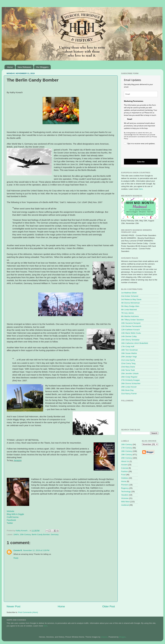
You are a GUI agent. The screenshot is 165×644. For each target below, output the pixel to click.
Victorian (125, 498)
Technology (126, 491)
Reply (16, 558)
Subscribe (141, 162)
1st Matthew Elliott (129, 293)
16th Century (127, 444)
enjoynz (104, 637)
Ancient (124, 465)
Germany (55, 534)
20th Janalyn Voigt (129, 357)
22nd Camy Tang (128, 363)
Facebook (11, 520)
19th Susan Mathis (129, 353)
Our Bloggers (42, 67)
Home (10, 67)
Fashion (125, 471)
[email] (141, 94)
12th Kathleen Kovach (130, 330)
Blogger (122, 637)
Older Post (109, 606)
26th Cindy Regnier (129, 377)
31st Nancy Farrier (129, 394)
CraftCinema (13, 517)
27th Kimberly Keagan (130, 380)
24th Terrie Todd (128, 370)
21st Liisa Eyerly (128, 360)
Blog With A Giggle (15, 514)
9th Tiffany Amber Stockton (132, 320)
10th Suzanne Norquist (131, 323)
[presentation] (139, 152)
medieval (125, 505)
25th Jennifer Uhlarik (130, 373)
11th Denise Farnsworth (131, 326)
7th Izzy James (127, 313)
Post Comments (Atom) (28, 612)
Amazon (18, 460)
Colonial (125, 468)
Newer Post (13, 606)
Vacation (125, 495)
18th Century (127, 451)
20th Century (25, 534)
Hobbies (125, 478)
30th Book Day (127, 390)
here (141, 189)
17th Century (127, 448)
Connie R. (18, 550)
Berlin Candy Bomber (41, 534)
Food (123, 475)
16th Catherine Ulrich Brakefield (135, 343)
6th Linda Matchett (129, 310)
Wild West (125, 502)
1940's (16, 534)
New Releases (25, 67)
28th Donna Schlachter (131, 383)
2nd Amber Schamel (130, 296)
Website (10, 511)
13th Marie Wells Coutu (131, 333)
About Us (125, 461)
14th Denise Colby (129, 336)
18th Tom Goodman (129, 350)
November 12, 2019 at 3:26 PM (36, 550)
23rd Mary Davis (128, 367)
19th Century (127, 455)
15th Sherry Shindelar (130, 340)
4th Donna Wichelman (130, 303)
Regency (125, 488)
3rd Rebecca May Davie (131, 299)
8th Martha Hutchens (130, 316)
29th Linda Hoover (129, 387)
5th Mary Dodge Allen (130, 306)
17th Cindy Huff (128, 347)
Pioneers (125, 485)
